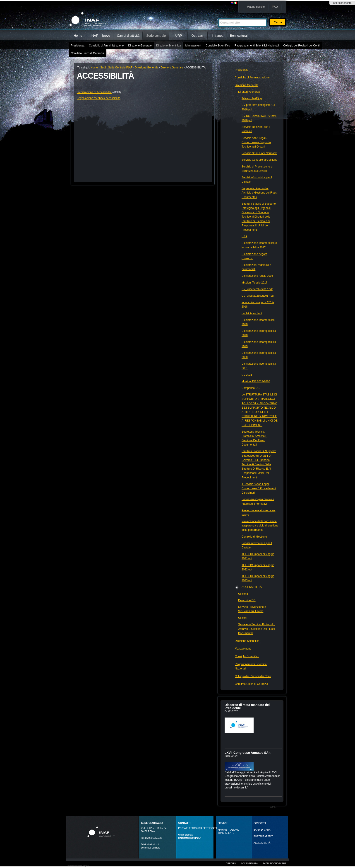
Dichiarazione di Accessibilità (94, 92)
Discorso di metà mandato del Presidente (247, 706)
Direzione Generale (140, 46)
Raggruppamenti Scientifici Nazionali (257, 46)
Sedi (103, 68)
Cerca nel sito (217, 16)
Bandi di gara (262, 830)
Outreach (198, 36)
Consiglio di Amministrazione (106, 46)
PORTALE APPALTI (264, 836)
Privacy (223, 823)
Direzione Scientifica (169, 46)
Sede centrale (156, 36)
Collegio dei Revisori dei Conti (301, 46)
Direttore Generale (172, 68)
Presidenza (78, 46)
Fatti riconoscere (342, 3)
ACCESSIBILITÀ (262, 843)
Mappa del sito (256, 7)
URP (179, 36)
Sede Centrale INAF (120, 68)
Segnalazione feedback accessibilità (99, 98)
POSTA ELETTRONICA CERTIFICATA (198, 828)
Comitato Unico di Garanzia (88, 53)
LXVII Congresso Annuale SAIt (248, 753)
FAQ (275, 7)
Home (78, 36)
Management (193, 46)
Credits (231, 864)
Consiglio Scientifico (218, 46)
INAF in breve (101, 36)
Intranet (217, 36)
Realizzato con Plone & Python (78, 866)
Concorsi (260, 823)
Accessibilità (249, 864)
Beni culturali (239, 36)
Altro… (274, 807)
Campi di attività (128, 36)
